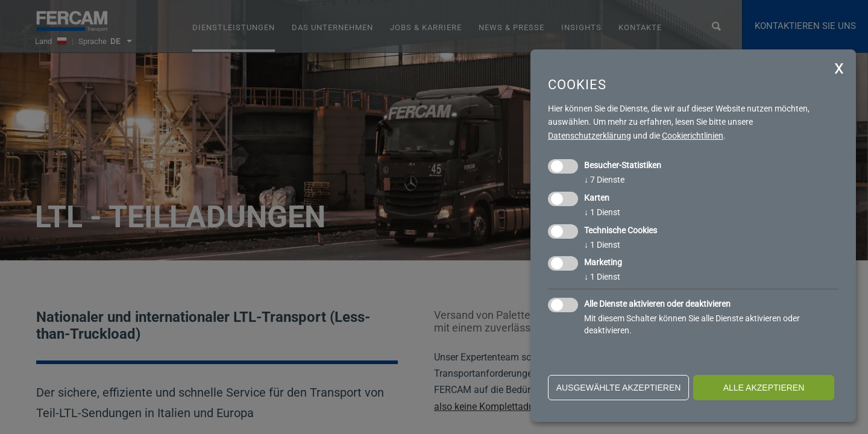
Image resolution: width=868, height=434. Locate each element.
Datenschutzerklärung (590, 136)
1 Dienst (602, 212)
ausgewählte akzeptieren (619, 388)
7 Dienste (604, 180)
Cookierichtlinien (693, 136)
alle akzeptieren (764, 388)
